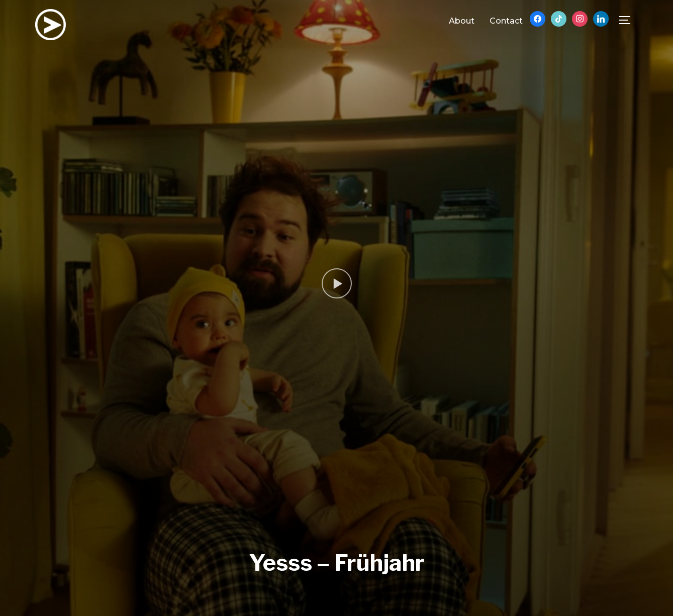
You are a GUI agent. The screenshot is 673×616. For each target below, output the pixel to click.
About (462, 21)
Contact (506, 21)
